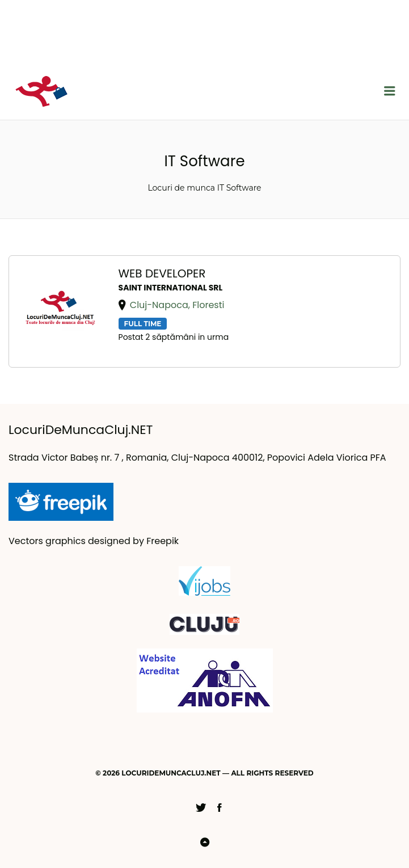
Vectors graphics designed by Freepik (94, 541)
